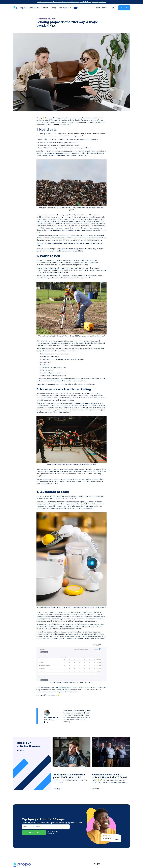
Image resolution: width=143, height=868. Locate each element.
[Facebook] (45, 722)
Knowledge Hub (65, 8)
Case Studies (34, 8)
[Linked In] (47, 722)
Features (45, 8)
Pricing (54, 8)
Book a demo (101, 8)
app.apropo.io (64, 688)
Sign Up (124, 8)
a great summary (90, 263)
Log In (113, 8)
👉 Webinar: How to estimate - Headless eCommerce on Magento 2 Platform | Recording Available (71, 2)
